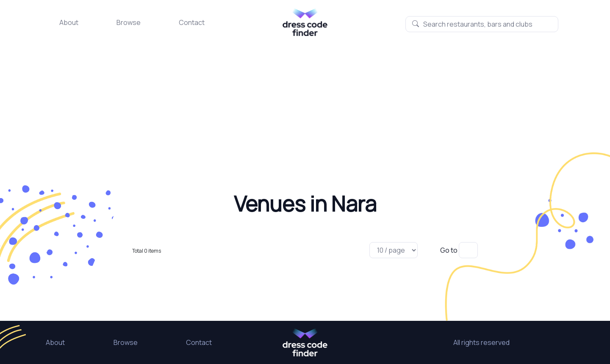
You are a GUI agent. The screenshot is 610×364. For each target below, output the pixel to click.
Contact (192, 22)
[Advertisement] (305, 99)
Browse (129, 22)
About (69, 22)
